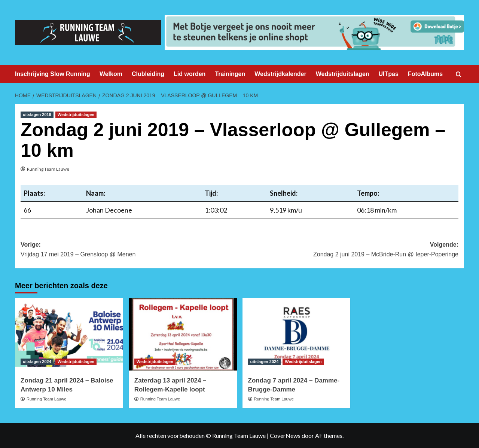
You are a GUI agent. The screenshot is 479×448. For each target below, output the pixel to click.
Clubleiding (148, 74)
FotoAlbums (425, 74)
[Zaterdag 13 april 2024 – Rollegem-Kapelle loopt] (183, 334)
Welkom (111, 74)
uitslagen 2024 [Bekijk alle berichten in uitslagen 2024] (37, 362)
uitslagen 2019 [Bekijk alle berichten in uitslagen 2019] (37, 115)
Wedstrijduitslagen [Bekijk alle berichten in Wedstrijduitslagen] (76, 115)
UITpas (389, 74)
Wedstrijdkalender (280, 74)
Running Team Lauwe (48, 169)
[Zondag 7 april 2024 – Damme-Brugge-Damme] (297, 334)
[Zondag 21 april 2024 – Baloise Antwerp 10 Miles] (69, 334)
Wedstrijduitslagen (343, 74)
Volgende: (349, 250)
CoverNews (285, 435)
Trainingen (230, 74)
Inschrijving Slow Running (53, 74)
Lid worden (190, 74)
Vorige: (130, 250)
